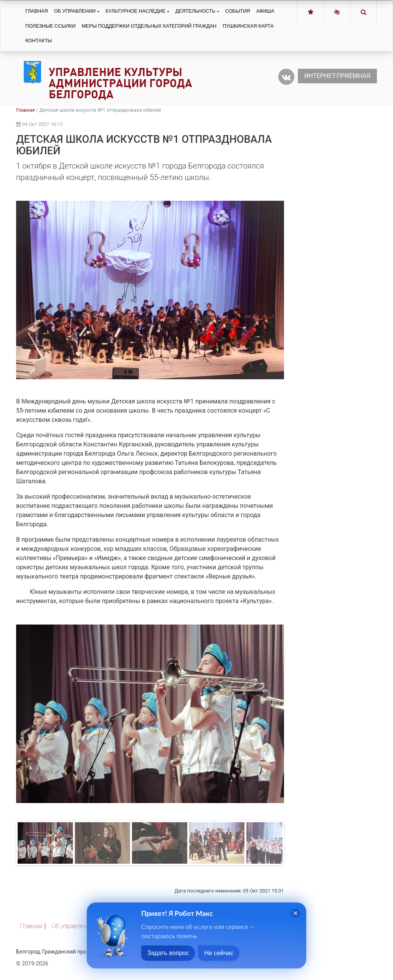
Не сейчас (219, 953)
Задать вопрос (168, 953)
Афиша (265, 11)
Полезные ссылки (50, 26)
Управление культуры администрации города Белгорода (121, 83)
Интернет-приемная (337, 76)
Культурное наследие (135, 11)
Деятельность (195, 11)
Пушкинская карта (248, 26)
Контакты (39, 40)
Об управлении (75, 11)
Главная (37, 11)
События (238, 11)
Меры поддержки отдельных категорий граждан (149, 26)
